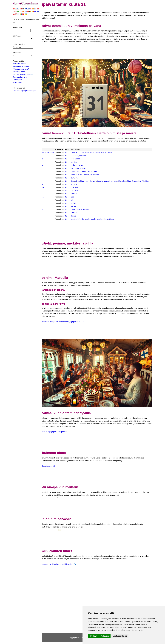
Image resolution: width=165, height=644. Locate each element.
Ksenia (81, 218)
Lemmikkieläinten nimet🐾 (23, 75)
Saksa (49, 196)
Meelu (120, 221)
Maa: (46, 500)
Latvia (49, 171)
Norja (49, 178)
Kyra (90, 150)
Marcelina (130, 181)
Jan (95, 181)
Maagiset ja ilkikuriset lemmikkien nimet (68, 566)
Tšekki (49, 209)
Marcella (91, 155)
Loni (100, 150)
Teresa (87, 212)
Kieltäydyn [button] (105, 636)
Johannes (83, 155)
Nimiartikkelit (18, 83)
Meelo (114, 221)
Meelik (89, 221)
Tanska (49, 206)
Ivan (80, 168)
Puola (49, 181)
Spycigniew (144, 181)
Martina (82, 162)
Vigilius (81, 206)
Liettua (49, 174)
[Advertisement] (98, 54)
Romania (50, 190)
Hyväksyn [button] (93, 636)
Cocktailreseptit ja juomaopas (24, 91)
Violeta (102, 171)
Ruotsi (49, 193)
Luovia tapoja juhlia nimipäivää (64, 434)
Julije (85, 168)
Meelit (101, 221)
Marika (81, 209)
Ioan (85, 190)
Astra (81, 174)
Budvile (87, 174)
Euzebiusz (89, 181)
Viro (48, 221)
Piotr (137, 181)
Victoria (94, 212)
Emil (80, 199)
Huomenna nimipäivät (21, 67)
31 (74, 150)
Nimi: (46, 532)
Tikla (97, 171)
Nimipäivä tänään (19, 64)
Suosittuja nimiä (19, 72)
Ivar (85, 178)
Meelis (95, 221)
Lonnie (105, 150)
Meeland (82, 221)
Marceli (115, 181)
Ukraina (50, 212)
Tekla (92, 171)
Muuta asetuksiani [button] (120, 636)
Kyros (88, 165)
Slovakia (50, 199)
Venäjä (49, 218)
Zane (118, 150)
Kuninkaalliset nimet (20, 77)
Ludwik (108, 181)
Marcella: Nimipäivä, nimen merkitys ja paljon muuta (73, 329)
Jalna (86, 171)
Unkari (49, 215)
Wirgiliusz (82, 183)
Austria (49, 155)
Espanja (50, 159)
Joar (84, 193)
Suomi (49, 202)
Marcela (91, 168)
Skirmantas (103, 174)
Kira (86, 150)
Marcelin (122, 181)
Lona (95, 150)
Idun (80, 178)
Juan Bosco (83, 159)
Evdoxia (82, 165)
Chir (80, 190)
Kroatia (49, 168)
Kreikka (49, 165)
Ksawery (101, 181)
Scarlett (112, 150)
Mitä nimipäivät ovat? (21, 69)
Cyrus (81, 150)
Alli (80, 202)
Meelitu (108, 221)
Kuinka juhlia (17, 80)
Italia (48, 162)
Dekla (81, 171)
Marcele (94, 174)
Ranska (50, 187)
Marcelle (82, 187)
